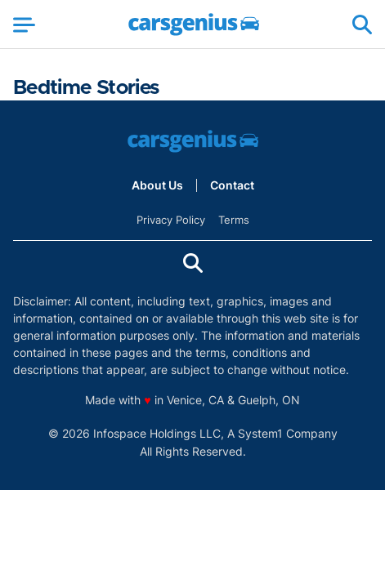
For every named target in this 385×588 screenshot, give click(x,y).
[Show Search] (362, 24)
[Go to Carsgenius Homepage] (194, 24)
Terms (234, 220)
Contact (232, 185)
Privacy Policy (171, 220)
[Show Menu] (24, 24)
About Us (157, 185)
